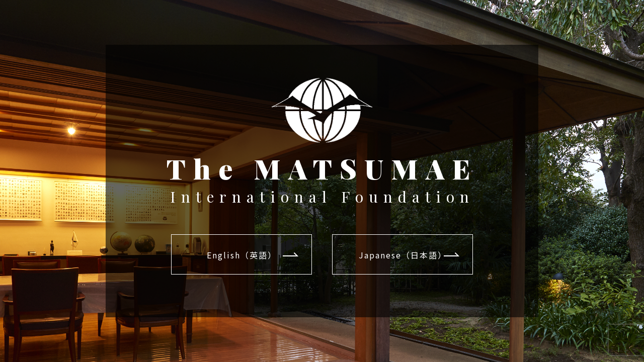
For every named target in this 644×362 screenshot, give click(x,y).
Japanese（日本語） (403, 255)
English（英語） (242, 255)
